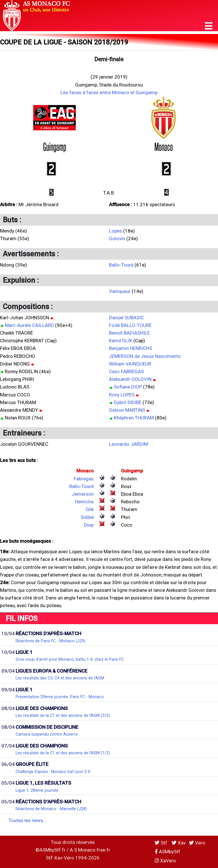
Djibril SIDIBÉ (128, 402)
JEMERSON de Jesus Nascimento (145, 356)
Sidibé (87, 517)
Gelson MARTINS (127, 410)
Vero (197, 843)
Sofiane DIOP (128, 387)
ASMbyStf (167, 852)
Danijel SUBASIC (126, 318)
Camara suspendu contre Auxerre (47, 734)
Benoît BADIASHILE (129, 333)
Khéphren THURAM (134, 418)
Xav (179, 843)
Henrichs (84, 502)
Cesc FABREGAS (126, 371)
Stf (162, 843)
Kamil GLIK (121, 341)
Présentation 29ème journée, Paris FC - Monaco (60, 697)
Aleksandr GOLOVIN (130, 379)
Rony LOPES (122, 395)
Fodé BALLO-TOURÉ (130, 325)
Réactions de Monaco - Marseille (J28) (51, 809)
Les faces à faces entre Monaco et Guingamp (109, 92)
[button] (209, 26)
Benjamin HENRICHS (131, 348)
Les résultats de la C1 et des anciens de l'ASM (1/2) (63, 753)
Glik (90, 509)
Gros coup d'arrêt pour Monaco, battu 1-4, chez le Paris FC (70, 659)
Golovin (117, 238)
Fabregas (84, 479)
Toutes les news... (28, 820)
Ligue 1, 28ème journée (37, 790)
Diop (89, 525)
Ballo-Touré (121, 265)
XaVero (165, 861)
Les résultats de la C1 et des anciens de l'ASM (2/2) (63, 715)
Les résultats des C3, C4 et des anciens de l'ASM (60, 678)
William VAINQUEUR (130, 364)
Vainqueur (120, 291)
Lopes (116, 231)
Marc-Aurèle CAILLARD (29, 325)
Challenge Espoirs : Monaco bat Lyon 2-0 (53, 772)
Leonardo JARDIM (128, 444)
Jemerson (83, 494)
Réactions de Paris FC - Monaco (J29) (51, 641)
